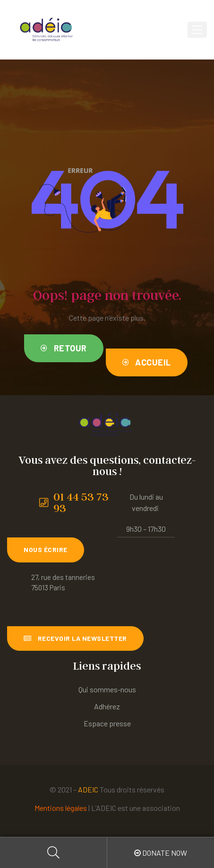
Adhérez (107, 706)
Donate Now (161, 853)
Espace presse (107, 723)
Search (54, 853)
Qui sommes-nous (107, 689)
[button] (64, 348)
